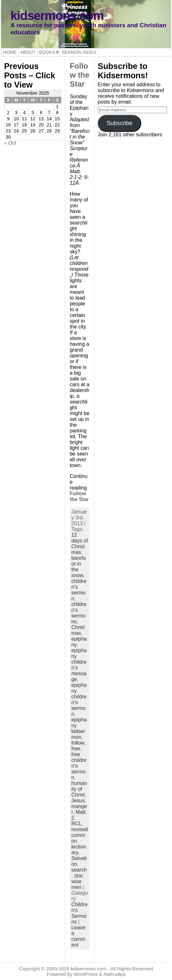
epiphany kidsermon (79, 728)
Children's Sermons (80, 913)
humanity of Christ (79, 789)
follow (78, 743)
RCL (77, 824)
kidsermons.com (57, 16)
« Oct (10, 143)
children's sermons (79, 613)
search (79, 870)
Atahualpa (114, 974)
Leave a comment (78, 936)
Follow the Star (80, 75)
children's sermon (79, 590)
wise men (77, 884)
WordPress (86, 974)
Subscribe (119, 123)
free (76, 749)
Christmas (78, 630)
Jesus (78, 801)
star (78, 876)
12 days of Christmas (80, 544)
